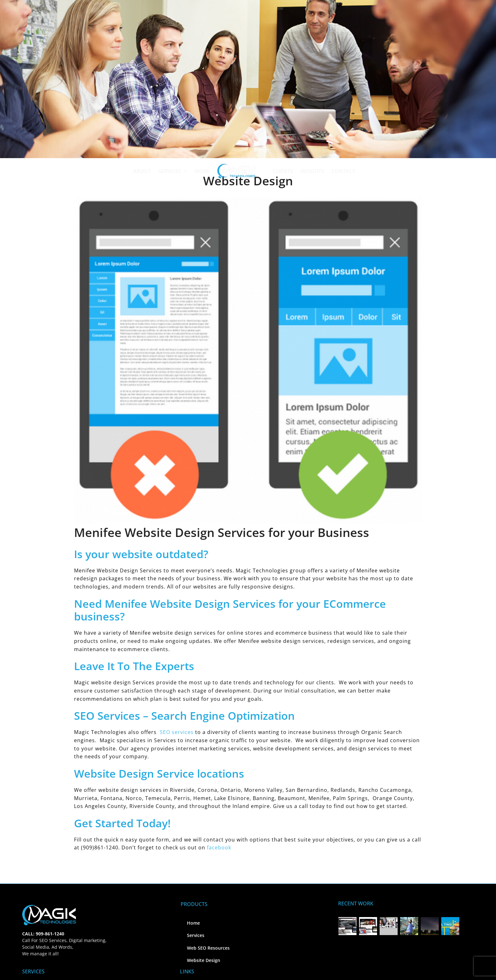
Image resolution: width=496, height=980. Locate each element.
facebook (219, 847)
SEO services (177, 732)
